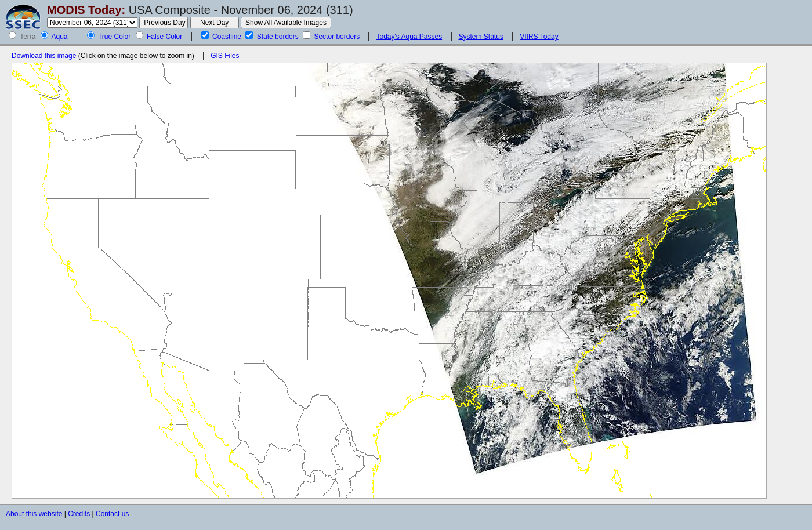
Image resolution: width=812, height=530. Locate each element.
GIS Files (225, 56)
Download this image (44, 56)
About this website (34, 514)
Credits (79, 514)
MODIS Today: (86, 10)
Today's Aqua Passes (409, 37)
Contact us (112, 514)
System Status (481, 37)
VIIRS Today (539, 37)
